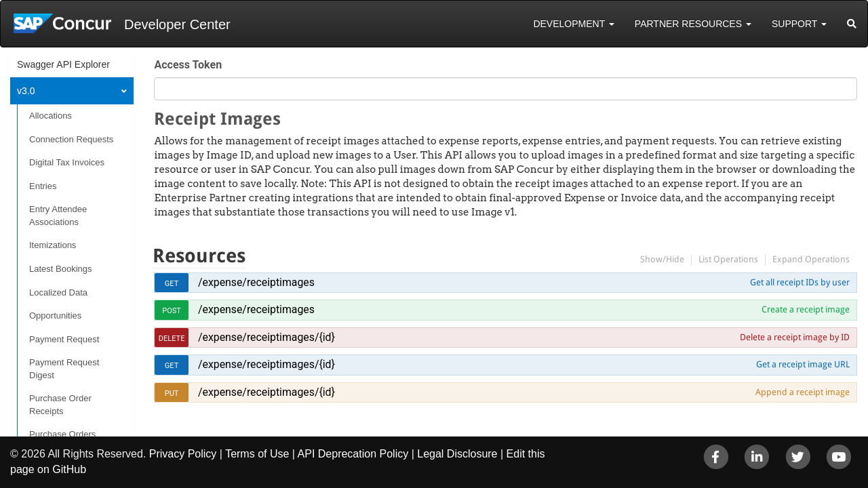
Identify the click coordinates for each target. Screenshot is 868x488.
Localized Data (58, 292)
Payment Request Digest (64, 369)
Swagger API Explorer (63, 64)
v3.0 (26, 91)
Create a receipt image (806, 309)
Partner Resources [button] (693, 24)
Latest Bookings (61, 269)
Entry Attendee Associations (58, 216)
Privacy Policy (183, 454)
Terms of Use (257, 454)
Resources (199, 256)
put (172, 393)
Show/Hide (662, 259)
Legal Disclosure (457, 454)
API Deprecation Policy (353, 454)
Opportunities (55, 316)
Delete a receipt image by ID (795, 337)
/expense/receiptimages (256, 282)
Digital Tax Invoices (67, 162)
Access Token (188, 65)
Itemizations (53, 245)
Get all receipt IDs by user (800, 282)
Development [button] (573, 24)
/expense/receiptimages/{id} (267, 337)
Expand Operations (811, 259)
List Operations (728, 259)
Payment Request (64, 339)
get (172, 284)
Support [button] (799, 24)
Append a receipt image (803, 392)
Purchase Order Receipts (60, 405)
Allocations (51, 116)
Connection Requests (71, 139)
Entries (43, 186)
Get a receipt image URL (803, 364)
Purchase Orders (62, 434)
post (172, 311)
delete (172, 339)
